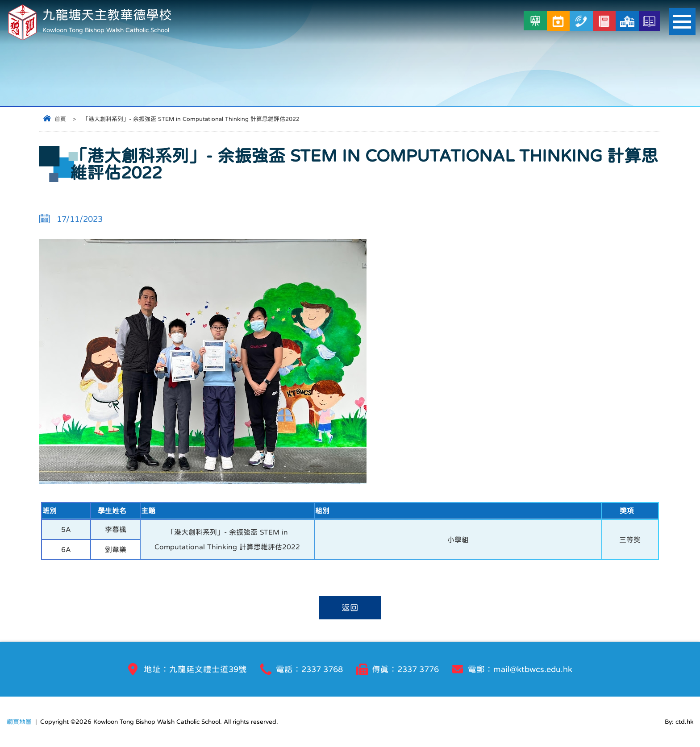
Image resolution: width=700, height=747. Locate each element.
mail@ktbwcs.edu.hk (533, 669)
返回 (350, 608)
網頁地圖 (19, 722)
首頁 (60, 119)
